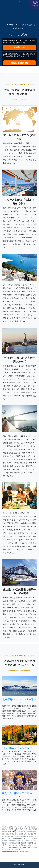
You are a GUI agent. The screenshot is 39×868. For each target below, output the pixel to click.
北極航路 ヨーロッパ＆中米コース (19, 701)
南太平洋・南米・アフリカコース (19, 795)
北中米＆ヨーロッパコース (20, 748)
